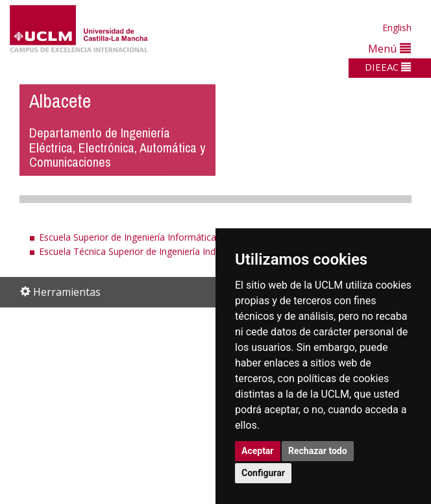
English (397, 28)
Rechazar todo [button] (318, 451)
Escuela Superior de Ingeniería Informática (128, 237)
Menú (389, 48)
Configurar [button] (263, 473)
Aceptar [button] (258, 451)
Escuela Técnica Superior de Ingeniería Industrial (140, 251)
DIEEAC (388, 67)
